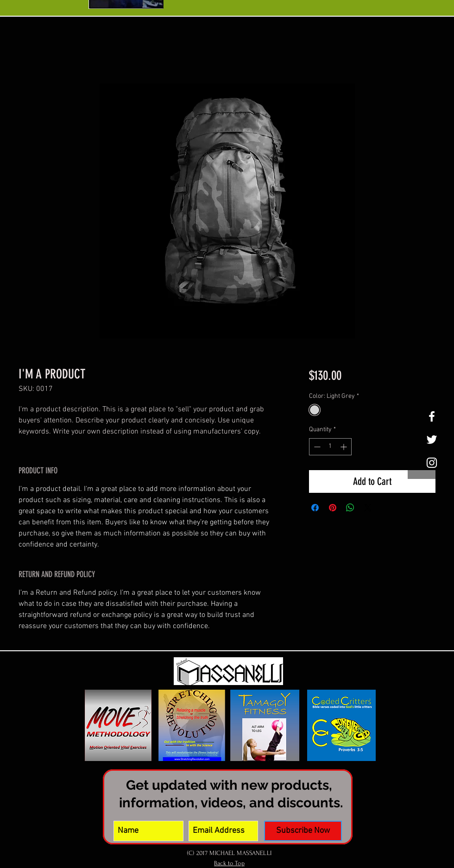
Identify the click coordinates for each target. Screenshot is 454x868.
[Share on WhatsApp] (350, 508)
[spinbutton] (330, 447)
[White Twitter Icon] (432, 440)
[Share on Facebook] (315, 508)
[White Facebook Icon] (432, 416)
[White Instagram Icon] (432, 463)
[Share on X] (368, 508)
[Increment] (344, 447)
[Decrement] (316, 447)
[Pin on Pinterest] (333, 508)
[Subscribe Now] (303, 831)
